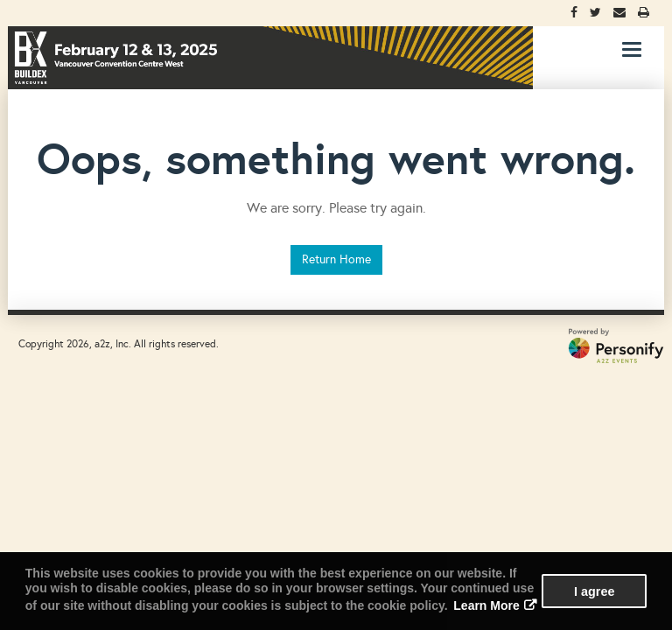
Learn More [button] (486, 605)
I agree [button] (594, 591)
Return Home (336, 259)
